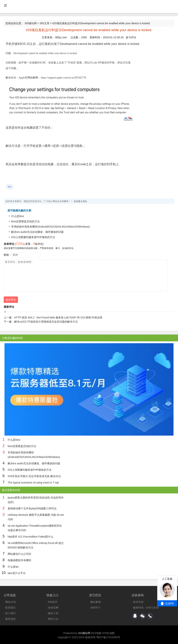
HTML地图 (108, 633)
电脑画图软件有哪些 (19, 560)
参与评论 (131, 37)
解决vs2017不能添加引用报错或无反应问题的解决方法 (46, 322)
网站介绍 (10, 602)
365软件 (53, 602)
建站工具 (53, 613)
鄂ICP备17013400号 (108, 637)
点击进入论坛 (80, 201)
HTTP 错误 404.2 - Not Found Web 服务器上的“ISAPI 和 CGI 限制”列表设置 (58, 317)
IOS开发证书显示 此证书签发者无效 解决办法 (34, 476)
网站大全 (53, 619)
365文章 (44, 23)
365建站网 (31, 23)
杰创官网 (53, 608)
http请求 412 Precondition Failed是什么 (31, 537)
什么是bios (18, 216)
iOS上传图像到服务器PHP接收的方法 (33, 237)
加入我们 (10, 613)
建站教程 (96, 602)
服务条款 (10, 619)
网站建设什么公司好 (19, 554)
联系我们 (10, 608)
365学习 (95, 608)
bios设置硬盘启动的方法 (25, 221)
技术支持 (138, 602)
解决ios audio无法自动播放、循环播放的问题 (37, 232)
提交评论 (11, 300)
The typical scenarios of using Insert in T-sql (33, 483)
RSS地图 (96, 633)
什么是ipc (13, 567)
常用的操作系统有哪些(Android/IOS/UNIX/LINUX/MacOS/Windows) (50, 227)
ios (10, 187)
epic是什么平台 (17, 573)
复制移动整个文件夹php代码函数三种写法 (32, 508)
